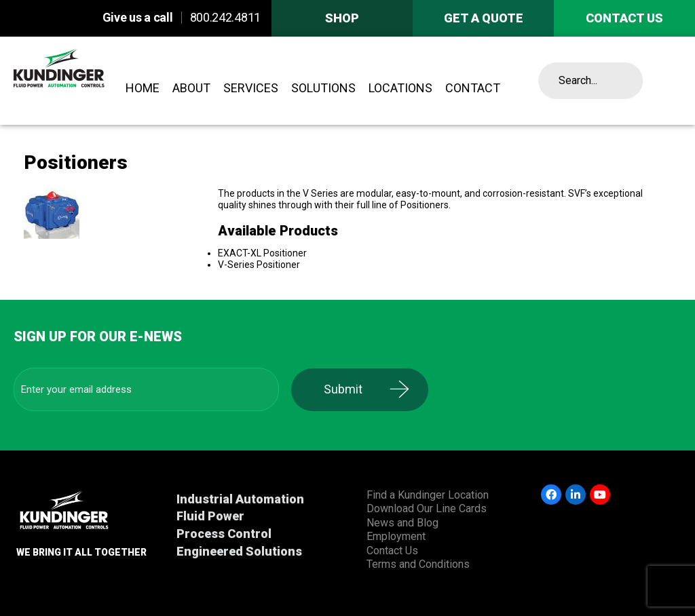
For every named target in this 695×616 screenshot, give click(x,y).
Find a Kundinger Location (428, 495)
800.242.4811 (225, 17)
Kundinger (83, 81)
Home (143, 88)
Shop (342, 18)
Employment (396, 536)
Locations (400, 88)
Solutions (323, 88)
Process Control (224, 534)
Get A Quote (484, 18)
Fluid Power (210, 516)
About (191, 88)
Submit (349, 389)
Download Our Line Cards (427, 508)
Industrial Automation (240, 499)
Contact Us (392, 551)
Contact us (624, 18)
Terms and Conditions (418, 564)
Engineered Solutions (239, 551)
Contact (473, 88)
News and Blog (402, 523)
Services (251, 88)
